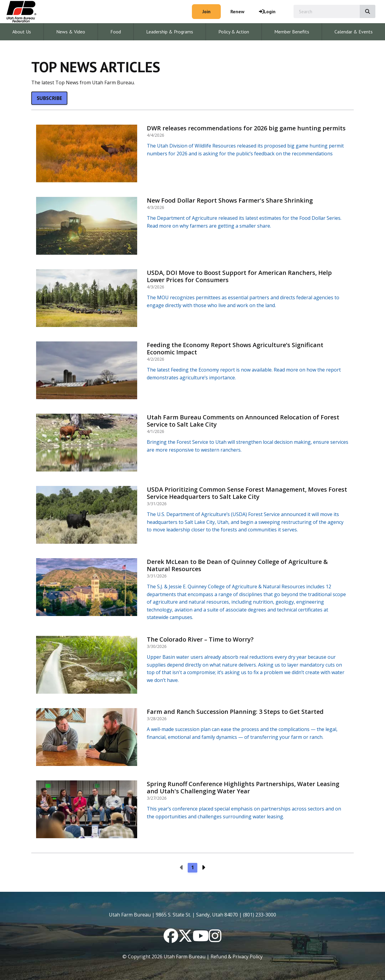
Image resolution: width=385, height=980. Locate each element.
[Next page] (203, 868)
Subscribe (49, 98)
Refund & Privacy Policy (237, 957)
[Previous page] (182, 868)
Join (206, 11)
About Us (22, 32)
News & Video (71, 32)
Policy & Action (234, 32)
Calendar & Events (354, 32)
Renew (237, 11)
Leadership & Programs (170, 32)
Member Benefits (292, 32)
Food (116, 32)
